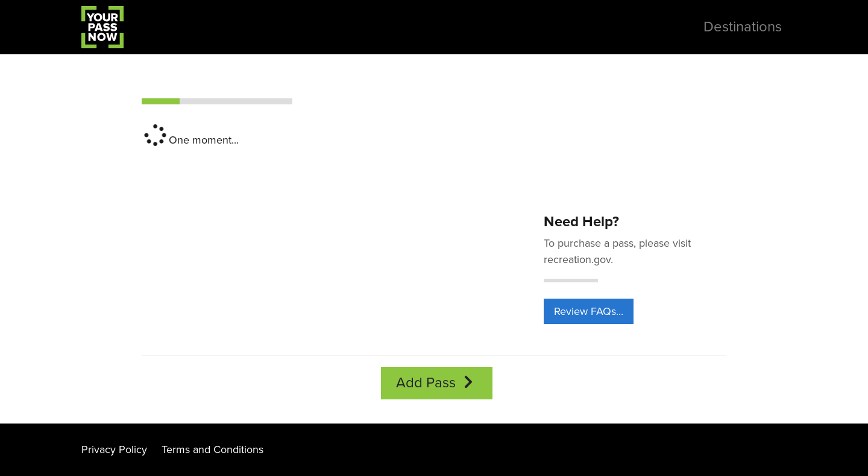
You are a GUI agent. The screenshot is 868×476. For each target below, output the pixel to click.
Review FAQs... (589, 311)
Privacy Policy (114, 449)
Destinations (743, 27)
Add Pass (437, 383)
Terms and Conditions (212, 449)
